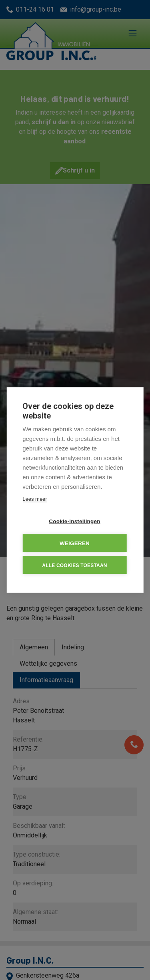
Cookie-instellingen (74, 521)
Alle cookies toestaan (74, 565)
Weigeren (75, 543)
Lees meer (35, 499)
